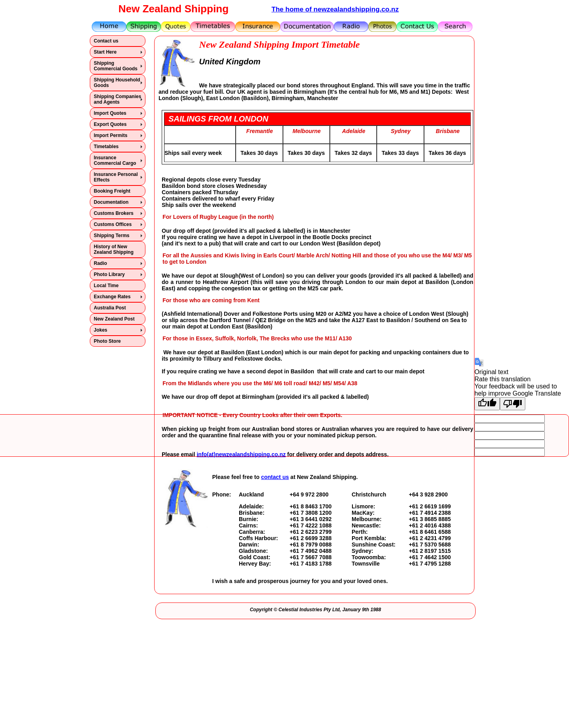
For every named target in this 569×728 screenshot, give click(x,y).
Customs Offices (113, 224)
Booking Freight (112, 191)
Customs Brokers (114, 213)
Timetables (106, 147)
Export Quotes (110, 124)
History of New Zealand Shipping (114, 249)
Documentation (111, 202)
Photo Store (107, 341)
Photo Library (109, 274)
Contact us (106, 41)
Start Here (105, 52)
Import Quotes (110, 113)
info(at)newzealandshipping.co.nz (241, 454)
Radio (100, 263)
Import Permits (111, 135)
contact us (275, 477)
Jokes (101, 330)
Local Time (106, 286)
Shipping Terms (112, 236)
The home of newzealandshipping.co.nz (335, 9)
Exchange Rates (112, 297)
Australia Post (110, 308)
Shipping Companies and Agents (117, 99)
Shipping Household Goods (117, 83)
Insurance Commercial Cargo (115, 160)
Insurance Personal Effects (116, 177)
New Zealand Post (114, 319)
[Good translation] (487, 404)
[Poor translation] (513, 404)
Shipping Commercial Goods (116, 66)
